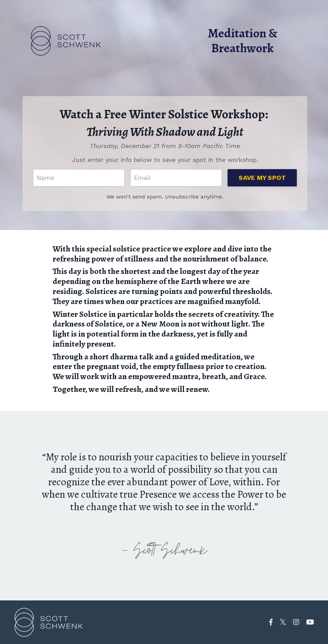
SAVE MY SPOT (262, 178)
